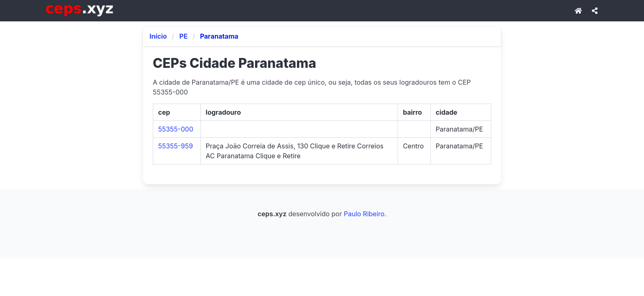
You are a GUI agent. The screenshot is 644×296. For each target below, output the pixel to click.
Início (158, 36)
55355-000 (176, 129)
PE (184, 36)
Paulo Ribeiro (364, 214)
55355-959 (176, 146)
